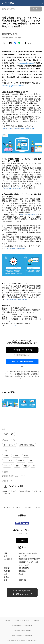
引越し (6, 456)
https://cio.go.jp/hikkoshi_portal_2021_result (18, 128)
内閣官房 (21, 461)
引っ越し (16, 456)
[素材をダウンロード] (25, 43)
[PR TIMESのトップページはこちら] (9, 3)
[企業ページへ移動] (22, 524)
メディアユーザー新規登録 (22, 362)
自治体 (17, 466)
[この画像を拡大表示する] (10, 403)
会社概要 (8, 621)
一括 (33, 466)
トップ (6, 507)
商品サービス (9, 434)
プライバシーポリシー (22, 621)
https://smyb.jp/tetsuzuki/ (26, 63)
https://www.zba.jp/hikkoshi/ (17, 299)
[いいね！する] (4, 43)
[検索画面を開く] (42, 3)
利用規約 (37, 621)
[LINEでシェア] (19, 43)
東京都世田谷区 (8, 476)
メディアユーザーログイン (22, 350)
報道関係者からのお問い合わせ (22, 626)
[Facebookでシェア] (15, 43)
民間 (25, 466)
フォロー (22, 540)
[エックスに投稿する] (10, 43)
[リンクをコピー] (30, 43)
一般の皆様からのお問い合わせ (22, 636)
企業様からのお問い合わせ (22, 631)
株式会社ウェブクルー (32, 507)
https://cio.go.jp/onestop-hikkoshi (13, 86)
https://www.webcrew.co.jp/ (21, 326)
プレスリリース (16, 507)
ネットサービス (10, 445)
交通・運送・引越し (27, 445)
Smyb (31, 461)
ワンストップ (9, 461)
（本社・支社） (20, 476)
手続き (26, 456)
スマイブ (7, 466)
